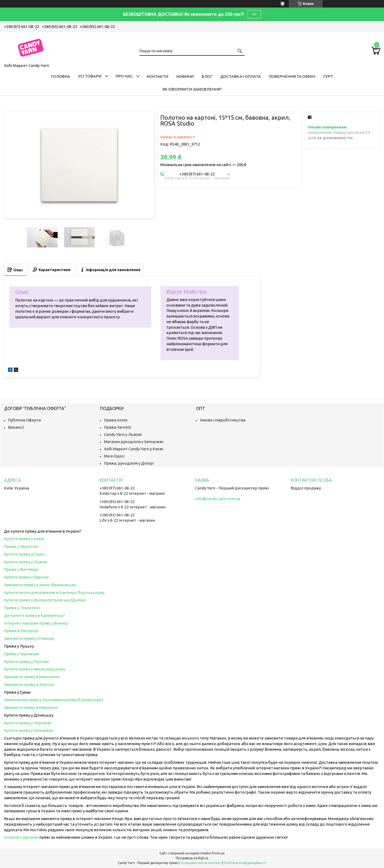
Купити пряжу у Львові (26, 562)
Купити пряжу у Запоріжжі (29, 730)
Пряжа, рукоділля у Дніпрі (129, 463)
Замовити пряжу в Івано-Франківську (40, 585)
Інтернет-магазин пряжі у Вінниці (36, 623)
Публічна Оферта (24, 420)
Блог (207, 76)
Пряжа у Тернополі (22, 608)
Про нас (124, 76)
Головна (61, 76)
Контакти (157, 76)
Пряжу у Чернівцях (22, 654)
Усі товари (90, 76)
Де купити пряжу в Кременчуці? (35, 615)
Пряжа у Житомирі (21, 569)
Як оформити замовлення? (192, 89)
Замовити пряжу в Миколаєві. (32, 677)
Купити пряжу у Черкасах (28, 723)
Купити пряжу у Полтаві (26, 662)
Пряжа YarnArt (118, 427)
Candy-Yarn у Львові (123, 434)
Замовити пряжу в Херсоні (29, 684)
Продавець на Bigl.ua (192, 858)
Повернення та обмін (292, 76)
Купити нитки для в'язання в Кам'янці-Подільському (54, 592)
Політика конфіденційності (245, 863)
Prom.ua (218, 853)
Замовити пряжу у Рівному (29, 638)
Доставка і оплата (241, 76)
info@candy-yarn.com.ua (218, 499)
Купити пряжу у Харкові (26, 577)
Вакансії (16, 427)
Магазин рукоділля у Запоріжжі (134, 442)
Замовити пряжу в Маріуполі (31, 707)
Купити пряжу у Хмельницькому (35, 669)
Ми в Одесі (114, 456)
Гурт (328, 76)
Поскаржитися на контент (201, 863)
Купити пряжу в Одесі (25, 554)
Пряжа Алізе (116, 420)
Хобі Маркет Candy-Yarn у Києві (134, 449)
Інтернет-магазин (21, 837)
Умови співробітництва (223, 420)
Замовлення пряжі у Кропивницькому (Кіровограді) (54, 700)
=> (254, 14)
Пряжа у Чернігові (21, 546)
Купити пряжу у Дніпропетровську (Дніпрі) (45, 600)
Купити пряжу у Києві (24, 539)
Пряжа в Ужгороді (21, 631)
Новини (185, 76)
